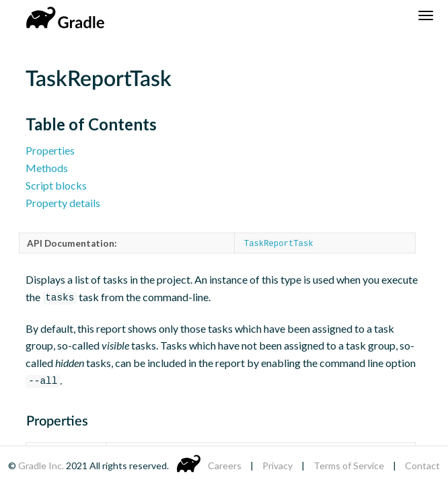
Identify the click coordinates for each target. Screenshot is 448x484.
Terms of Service (349, 466)
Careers (225, 466)
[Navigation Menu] (426, 15)
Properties (50, 150)
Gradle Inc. (42, 466)
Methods (47, 168)
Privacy (277, 466)
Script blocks (56, 185)
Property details (63, 203)
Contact (422, 466)
